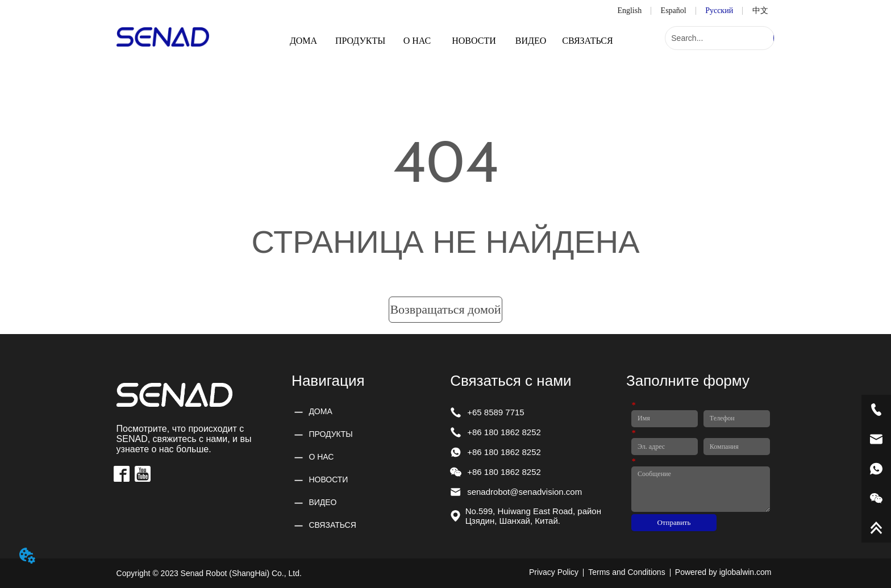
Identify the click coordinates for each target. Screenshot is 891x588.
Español (674, 11)
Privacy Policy (554, 572)
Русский (719, 11)
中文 (760, 11)
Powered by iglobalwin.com (723, 572)
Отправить (674, 522)
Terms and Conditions (626, 572)
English (629, 11)
